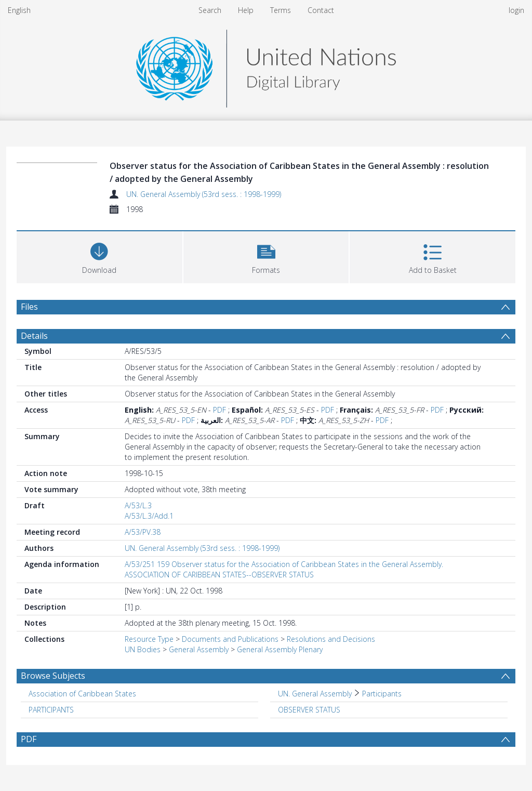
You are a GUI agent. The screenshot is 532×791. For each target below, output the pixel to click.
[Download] (99, 256)
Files (29, 307)
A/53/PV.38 (143, 532)
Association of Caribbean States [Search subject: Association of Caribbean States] (82, 694)
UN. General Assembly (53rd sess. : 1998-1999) (204, 194)
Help (246, 10)
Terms (281, 10)
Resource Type (149, 639)
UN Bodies (143, 649)
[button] (266, 256)
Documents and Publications (230, 639)
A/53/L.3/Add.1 (149, 516)
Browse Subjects (53, 676)
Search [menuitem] (210, 10)
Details (34, 336)
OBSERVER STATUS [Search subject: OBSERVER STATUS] (309, 710)
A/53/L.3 (138, 505)
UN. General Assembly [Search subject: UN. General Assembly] (315, 694)
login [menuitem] (516, 10)
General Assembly (199, 649)
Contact (321, 10)
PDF (220, 410)
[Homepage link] (266, 66)
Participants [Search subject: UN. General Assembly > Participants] (382, 694)
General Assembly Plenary (280, 649)
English (19, 10)
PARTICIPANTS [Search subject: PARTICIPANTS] (51, 710)
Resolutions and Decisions (331, 639)
